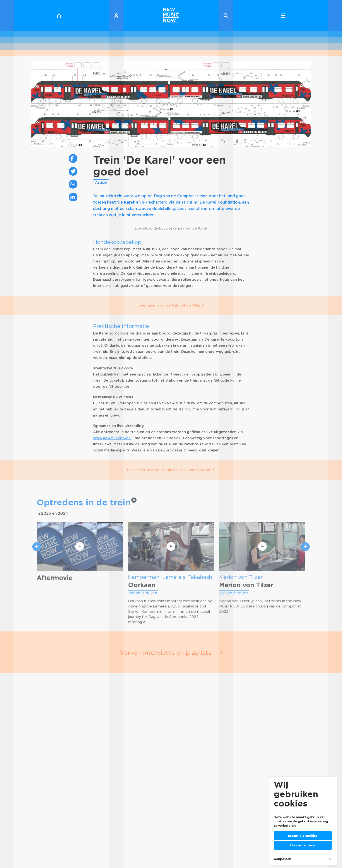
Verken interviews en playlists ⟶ (171, 653)
